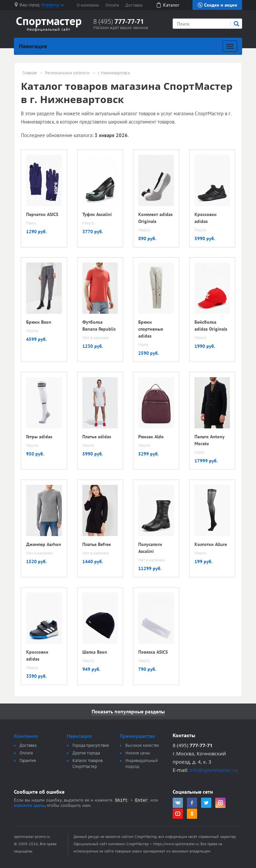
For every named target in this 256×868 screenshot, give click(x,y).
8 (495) (119, 21)
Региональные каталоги (67, 73)
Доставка (134, 5)
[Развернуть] (230, 46)
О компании (88, 5)
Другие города (86, 753)
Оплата (112, 5)
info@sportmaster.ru (214, 770)
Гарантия (28, 760)
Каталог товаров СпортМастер (87, 763)
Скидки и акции (217, 5)
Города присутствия (91, 745)
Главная (30, 73)
